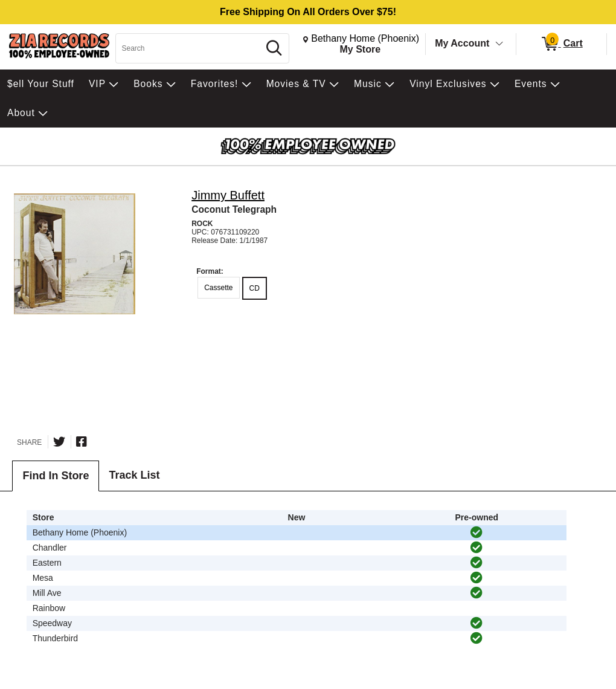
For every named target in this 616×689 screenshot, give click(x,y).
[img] (476, 532)
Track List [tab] (134, 475)
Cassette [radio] (218, 288)
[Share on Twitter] (59, 442)
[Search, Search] (189, 48)
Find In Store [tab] (56, 476)
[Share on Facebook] (82, 442)
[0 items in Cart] (561, 44)
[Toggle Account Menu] (499, 44)
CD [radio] (255, 288)
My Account (462, 43)
